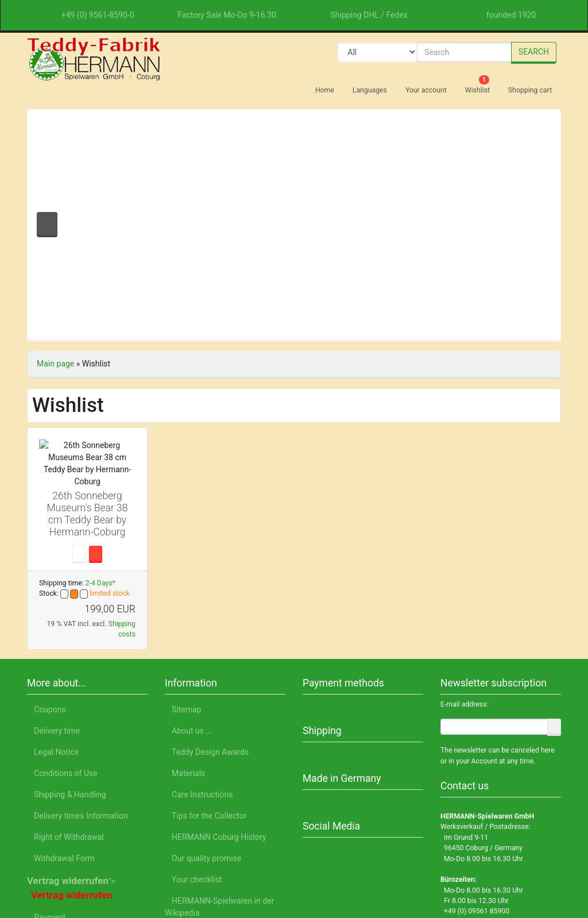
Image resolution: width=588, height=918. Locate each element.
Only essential (448, 797)
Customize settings (448, 824)
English (147, 865)
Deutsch (105, 865)
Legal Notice (475, 865)
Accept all (448, 767)
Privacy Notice (411, 865)
